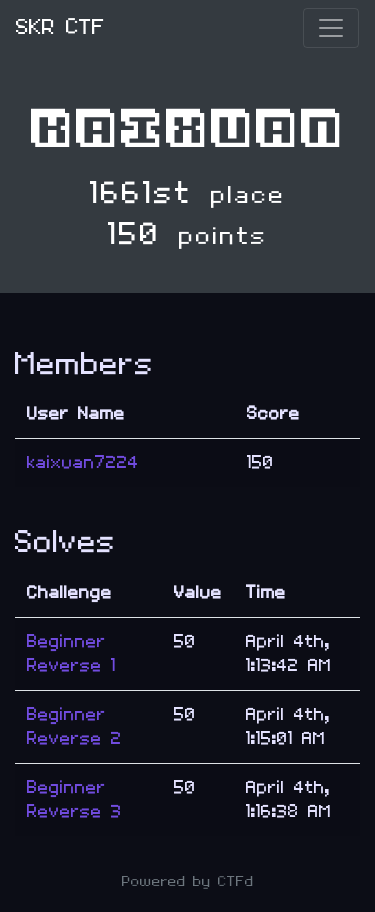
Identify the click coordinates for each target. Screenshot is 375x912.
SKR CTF (60, 27)
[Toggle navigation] (331, 28)
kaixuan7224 (83, 462)
